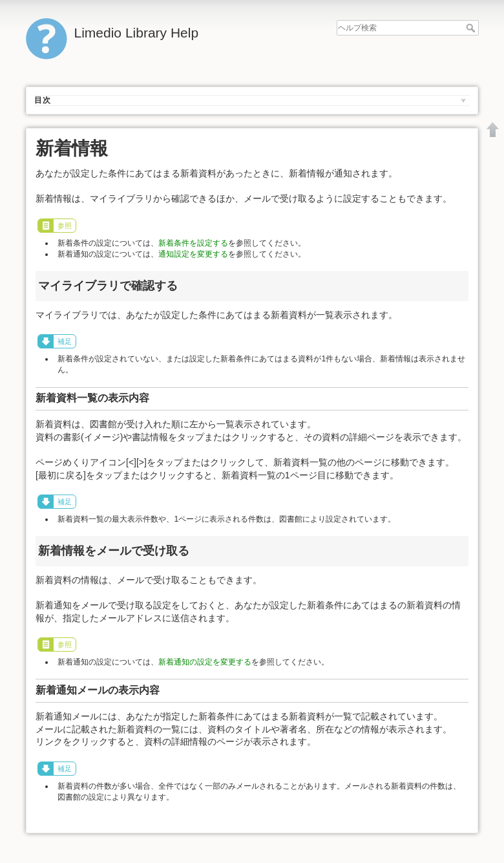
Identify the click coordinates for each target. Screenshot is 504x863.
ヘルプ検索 (472, 28)
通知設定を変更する (193, 254)
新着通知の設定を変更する (205, 662)
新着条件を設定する (193, 243)
